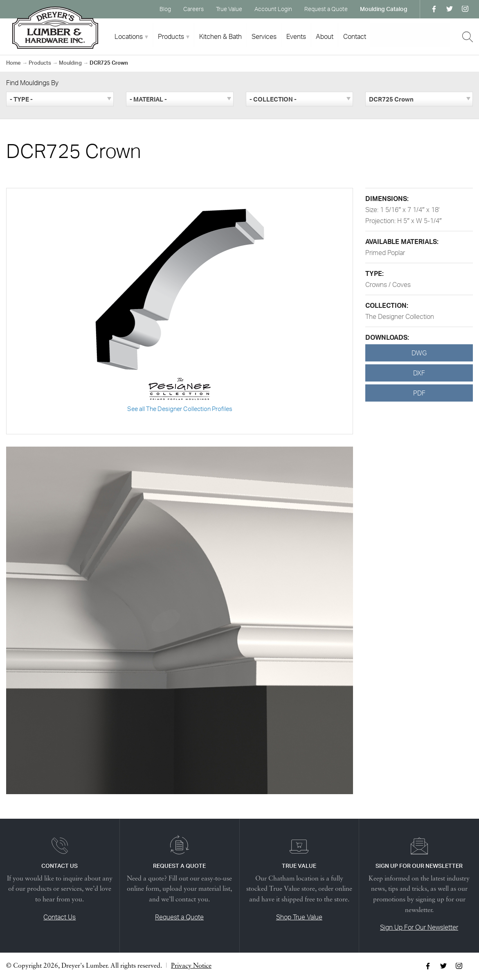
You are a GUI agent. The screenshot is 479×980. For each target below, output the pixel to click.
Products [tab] (171, 36)
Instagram (465, 9)
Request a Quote (326, 9)
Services (264, 36)
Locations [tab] (129, 36)
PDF (419, 393)
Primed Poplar (385, 253)
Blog (165, 9)
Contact (355, 36)
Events (296, 36)
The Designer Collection (400, 316)
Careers (193, 9)
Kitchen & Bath (220, 36)
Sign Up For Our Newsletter (419, 927)
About (325, 36)
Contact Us (60, 917)
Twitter (450, 9)
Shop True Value (299, 917)
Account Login (273, 9)
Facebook (434, 9)
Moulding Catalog (384, 9)
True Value (229, 9)
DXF (419, 373)
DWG (419, 353)
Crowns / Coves (388, 285)
